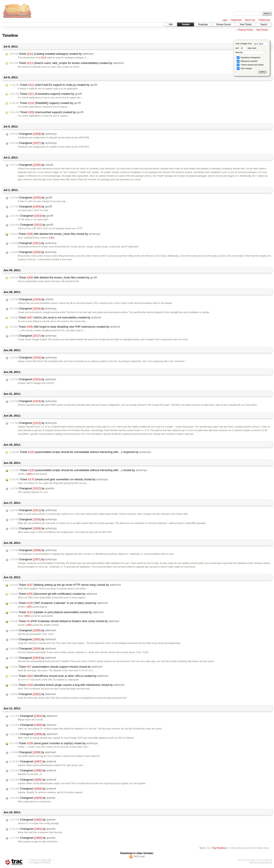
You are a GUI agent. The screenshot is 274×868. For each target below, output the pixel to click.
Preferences (265, 20)
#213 (43, 58)
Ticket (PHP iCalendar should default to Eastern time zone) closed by (65, 621)
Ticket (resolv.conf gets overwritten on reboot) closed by (59, 479)
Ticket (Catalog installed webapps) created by (52, 54)
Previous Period (245, 30)
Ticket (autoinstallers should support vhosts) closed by (56, 667)
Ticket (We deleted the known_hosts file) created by (53, 278)
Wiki (171, 24)
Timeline (185, 24)
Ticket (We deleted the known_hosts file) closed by (55, 234)
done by (250, 52)
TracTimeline (219, 848)
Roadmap (203, 24)
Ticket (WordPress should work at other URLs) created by (59, 676)
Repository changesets (248, 58)
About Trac (250, 20)
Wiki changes (244, 69)
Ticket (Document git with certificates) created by (53, 594)
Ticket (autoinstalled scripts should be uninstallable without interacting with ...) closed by (78, 470)
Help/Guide (236, 20)
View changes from (252, 44)
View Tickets (246, 24)
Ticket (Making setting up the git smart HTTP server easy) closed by (65, 585)
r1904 (29, 474)
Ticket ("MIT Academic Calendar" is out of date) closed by (59, 603)
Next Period (262, 30)
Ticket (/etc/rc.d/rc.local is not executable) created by (55, 318)
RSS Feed (139, 856)
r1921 (52, 238)
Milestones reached (247, 61)
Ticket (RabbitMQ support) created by (45, 103)
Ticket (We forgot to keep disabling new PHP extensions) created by (65, 327)
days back (248, 48)
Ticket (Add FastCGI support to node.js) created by (53, 85)
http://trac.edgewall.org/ (261, 862)
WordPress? (87, 671)
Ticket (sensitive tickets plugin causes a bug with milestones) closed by (67, 685)
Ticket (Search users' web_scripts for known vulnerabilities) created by (67, 63)
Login (225, 20)
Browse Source (224, 24)
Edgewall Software (41, 862)
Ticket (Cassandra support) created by (46, 94)
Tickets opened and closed (250, 65)
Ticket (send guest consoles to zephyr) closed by (54, 743)
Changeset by (33, 134)
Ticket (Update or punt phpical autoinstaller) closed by (57, 612)
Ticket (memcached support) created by (47, 112)
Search (264, 24)
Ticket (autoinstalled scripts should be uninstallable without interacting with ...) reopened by (80, 452)
